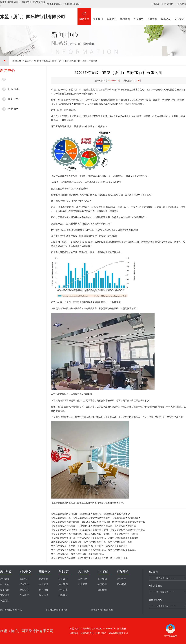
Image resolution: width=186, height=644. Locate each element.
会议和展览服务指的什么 (63, 538)
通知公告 (13, 99)
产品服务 (139, 14)
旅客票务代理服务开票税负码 (92, 538)
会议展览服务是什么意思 (63, 526)
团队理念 (63, 595)
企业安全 (122, 579)
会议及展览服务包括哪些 (63, 558)
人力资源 (152, 14)
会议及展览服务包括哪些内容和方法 (95, 526)
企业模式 (24, 595)
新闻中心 (111, 14)
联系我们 (156, 4)
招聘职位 (44, 579)
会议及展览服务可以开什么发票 (93, 558)
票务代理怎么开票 (119, 558)
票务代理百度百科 (60, 554)
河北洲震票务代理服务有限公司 (123, 538)
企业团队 (44, 584)
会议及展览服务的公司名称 (64, 514)
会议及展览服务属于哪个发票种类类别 (92, 518)
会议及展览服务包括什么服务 (126, 518)
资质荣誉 (5, 590)
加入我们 (63, 584)
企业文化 (179, 14)
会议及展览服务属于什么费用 (94, 530)
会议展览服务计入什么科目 (125, 534)
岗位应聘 (83, 584)
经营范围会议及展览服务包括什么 (129, 522)
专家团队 (5, 595)
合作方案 (63, 590)
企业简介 (5, 579)
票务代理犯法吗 (96, 554)
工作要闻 (102, 579)
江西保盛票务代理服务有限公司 (66, 542)
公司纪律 (102, 584)
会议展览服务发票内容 (91, 514)
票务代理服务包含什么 (117, 546)
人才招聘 (83, 579)
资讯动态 (166, 14)
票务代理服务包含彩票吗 (63, 550)
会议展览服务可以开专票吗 (97, 534)
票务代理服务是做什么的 (120, 542)
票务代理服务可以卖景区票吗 (92, 550)
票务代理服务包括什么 (95, 542)
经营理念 (44, 595)
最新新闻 (13, 79)
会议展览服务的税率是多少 (117, 514)
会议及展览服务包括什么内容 (96, 522)
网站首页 (84, 14)
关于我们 (98, 14)
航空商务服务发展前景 (125, 526)
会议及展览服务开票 (61, 518)
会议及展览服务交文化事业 (64, 530)
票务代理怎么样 (79, 554)
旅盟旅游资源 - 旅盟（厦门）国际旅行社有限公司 (61, 61)
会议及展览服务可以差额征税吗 (66, 534)
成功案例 (125, 14)
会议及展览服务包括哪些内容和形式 (128, 530)
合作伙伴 (44, 590)
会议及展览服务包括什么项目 (65, 522)
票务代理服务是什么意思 (63, 546)
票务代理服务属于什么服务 (91, 546)
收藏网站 (169, 4)
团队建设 (102, 590)
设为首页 (182, 4)
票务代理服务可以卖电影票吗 (122, 550)
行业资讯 (13, 89)
